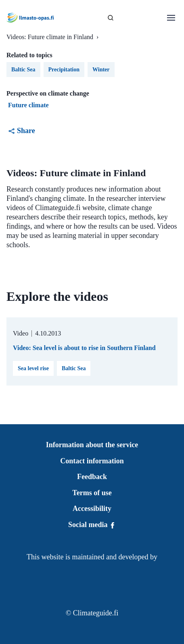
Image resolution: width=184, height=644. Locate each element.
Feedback (92, 477)
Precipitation (64, 70)
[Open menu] (171, 18)
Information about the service (92, 445)
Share (22, 131)
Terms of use (92, 493)
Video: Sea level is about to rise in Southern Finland (84, 348)
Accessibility (92, 509)
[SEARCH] (111, 18)
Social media (92, 525)
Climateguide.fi (96, 613)
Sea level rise (33, 368)
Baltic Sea (74, 368)
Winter (101, 70)
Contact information (92, 461)
